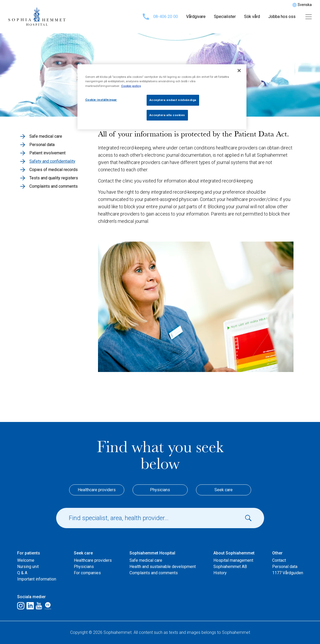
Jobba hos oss (282, 17)
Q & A (22, 573)
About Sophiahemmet (234, 553)
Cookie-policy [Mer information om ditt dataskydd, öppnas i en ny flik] (131, 86)
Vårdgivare (196, 17)
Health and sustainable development (163, 567)
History (220, 573)
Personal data (285, 567)
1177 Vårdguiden (288, 573)
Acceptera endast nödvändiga (173, 100)
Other (277, 553)
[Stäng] (239, 71)
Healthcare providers (97, 490)
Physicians (160, 490)
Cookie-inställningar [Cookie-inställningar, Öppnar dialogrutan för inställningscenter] (101, 100)
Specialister (225, 17)
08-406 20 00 (160, 17)
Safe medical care (146, 560)
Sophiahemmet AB (230, 567)
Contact (279, 560)
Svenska (305, 5)
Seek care (224, 490)
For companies (87, 573)
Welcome (26, 560)
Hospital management (233, 560)
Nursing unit (28, 567)
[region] (162, 97)
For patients (29, 553)
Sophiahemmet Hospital (152, 553)
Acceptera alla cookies (167, 115)
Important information (37, 579)
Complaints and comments (154, 573)
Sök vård (252, 17)
